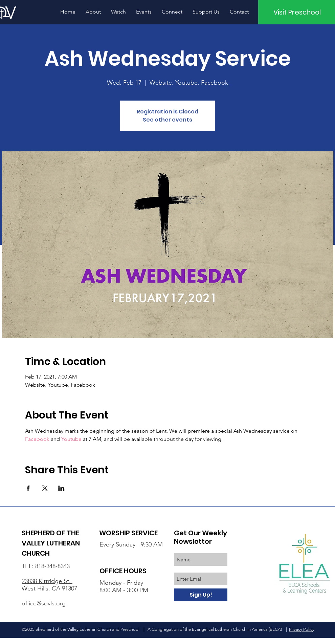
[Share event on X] (45, 488)
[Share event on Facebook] (28, 488)
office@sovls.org (44, 603)
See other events (167, 120)
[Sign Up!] (201, 595)
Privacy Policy (302, 629)
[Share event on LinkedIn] (61, 488)
